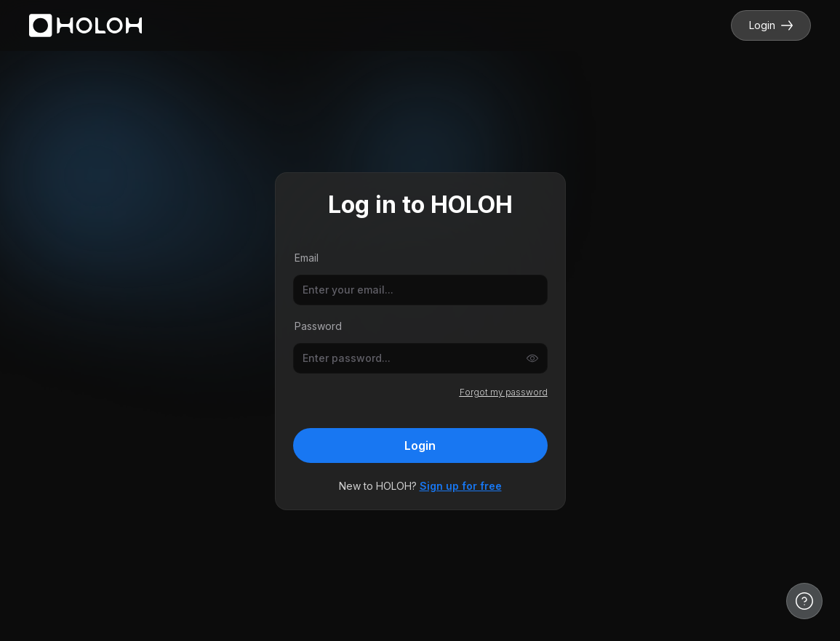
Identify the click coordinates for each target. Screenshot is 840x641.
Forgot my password (504, 392)
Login (771, 25)
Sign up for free (461, 486)
